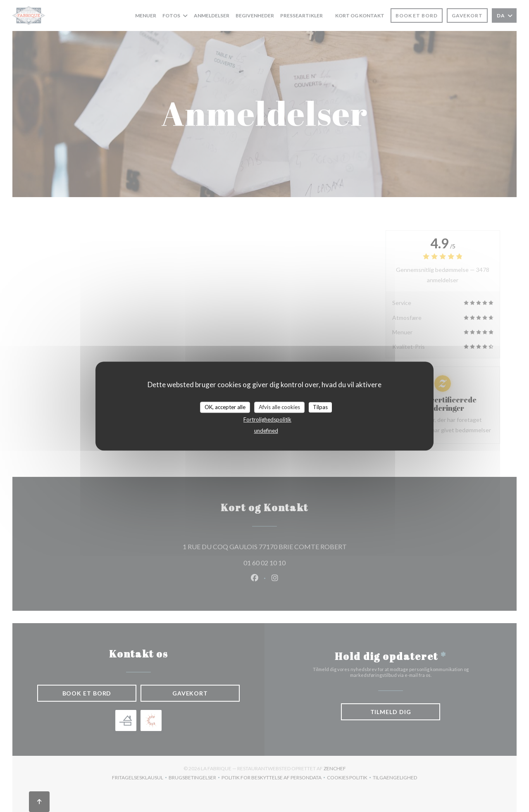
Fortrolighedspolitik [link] (267, 419)
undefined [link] (266, 431)
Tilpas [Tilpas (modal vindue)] (320, 407)
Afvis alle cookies (279, 407)
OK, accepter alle (225, 407)
